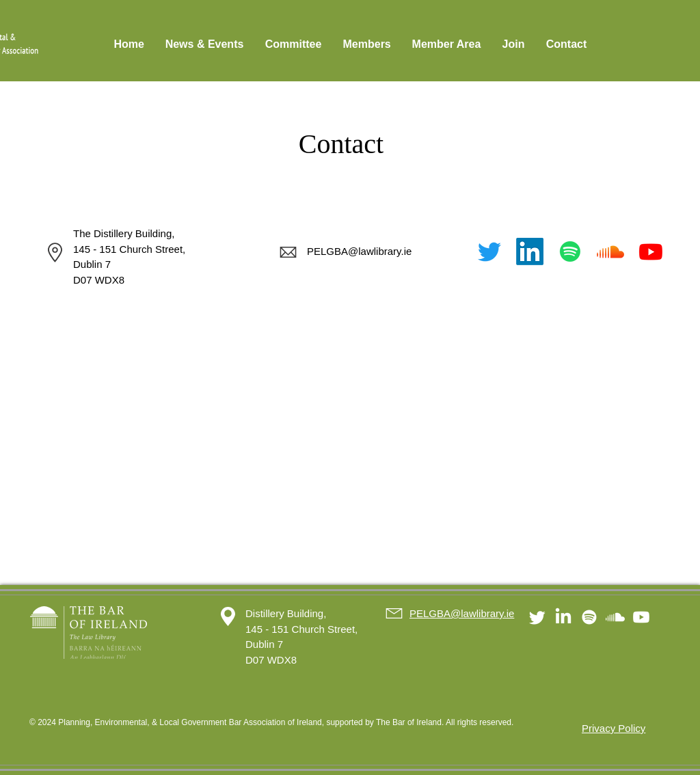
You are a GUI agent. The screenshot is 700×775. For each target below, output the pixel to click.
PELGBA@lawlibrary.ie (359, 251)
